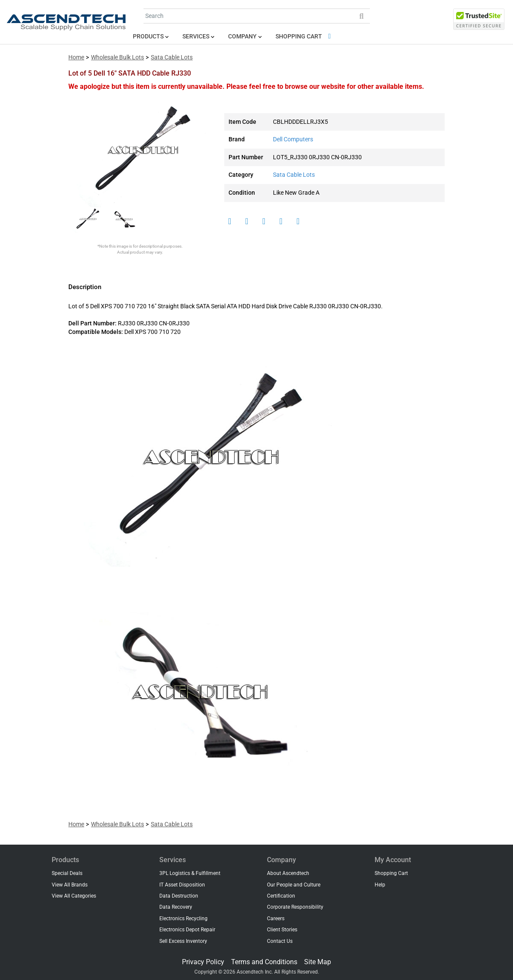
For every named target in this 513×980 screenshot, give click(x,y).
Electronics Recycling (183, 919)
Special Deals (67, 873)
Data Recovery (176, 907)
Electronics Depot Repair (187, 930)
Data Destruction (179, 896)
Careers (276, 919)
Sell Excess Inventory (183, 941)
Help (380, 885)
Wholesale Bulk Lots (117, 57)
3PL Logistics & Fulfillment (190, 873)
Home (76, 57)
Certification (281, 896)
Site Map (318, 962)
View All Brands (70, 885)
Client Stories (282, 930)
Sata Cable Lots (172, 57)
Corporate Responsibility (295, 907)
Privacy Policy (203, 962)
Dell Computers (293, 139)
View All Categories (74, 896)
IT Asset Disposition (182, 885)
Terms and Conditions (264, 962)
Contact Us (280, 941)
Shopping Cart (305, 37)
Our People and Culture (294, 885)
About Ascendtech (288, 873)
